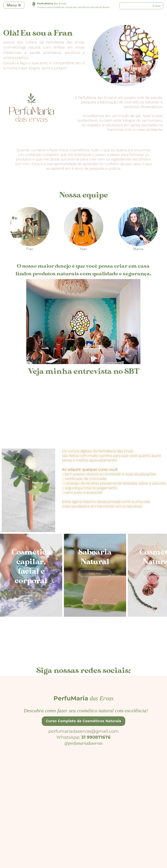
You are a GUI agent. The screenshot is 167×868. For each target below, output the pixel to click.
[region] (30, 227)
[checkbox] (31, 601)
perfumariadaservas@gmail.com (83, 731)
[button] (83, 322)
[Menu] (14, 5)
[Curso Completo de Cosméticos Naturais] (83, 721)
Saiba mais (31, 592)
